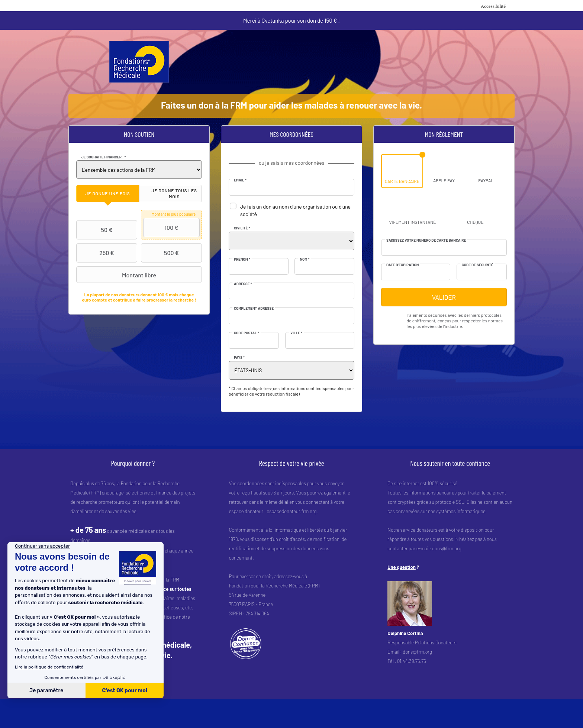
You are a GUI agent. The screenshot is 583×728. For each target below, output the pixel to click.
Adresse (243, 284)
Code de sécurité (478, 265)
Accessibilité (493, 6)
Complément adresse (254, 308)
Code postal (247, 333)
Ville (296, 333)
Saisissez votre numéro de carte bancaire (426, 240)
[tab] (108, 194)
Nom (305, 259)
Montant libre (117, 275)
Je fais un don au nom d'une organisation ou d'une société (295, 210)
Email (240, 180)
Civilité (242, 228)
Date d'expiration (402, 265)
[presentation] (108, 194)
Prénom (242, 259)
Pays (239, 357)
